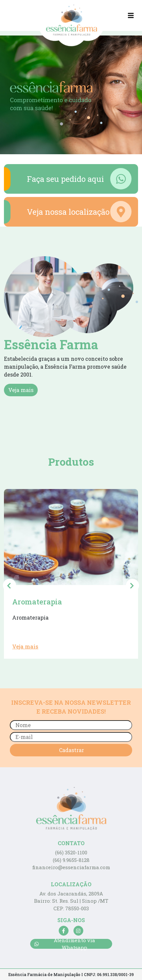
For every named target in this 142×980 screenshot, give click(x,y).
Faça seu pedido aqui (68, 179)
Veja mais (21, 390)
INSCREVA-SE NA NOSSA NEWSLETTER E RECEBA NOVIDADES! (71, 707)
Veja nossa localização (68, 212)
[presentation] (10, 585)
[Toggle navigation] (131, 16)
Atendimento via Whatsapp (65, 944)
